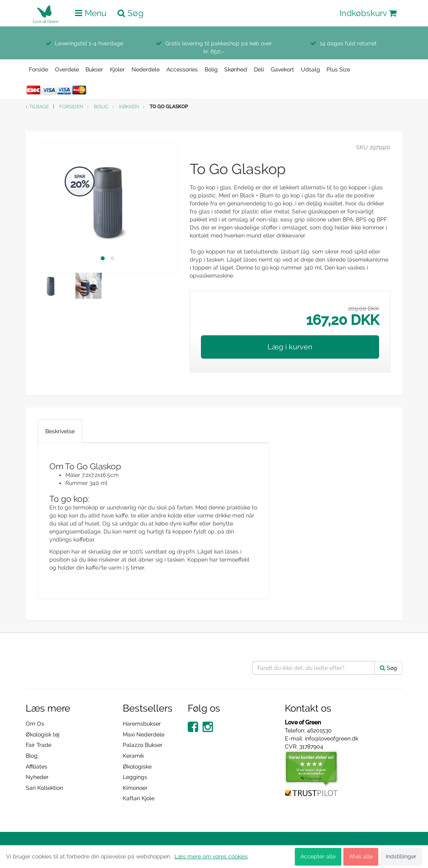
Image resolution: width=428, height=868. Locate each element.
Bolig (211, 69)
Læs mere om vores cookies (211, 856)
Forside (39, 69)
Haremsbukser (142, 724)
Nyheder (37, 777)
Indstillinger (401, 856)
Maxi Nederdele (144, 734)
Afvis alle (361, 856)
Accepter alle (318, 856)
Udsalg (310, 69)
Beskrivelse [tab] (60, 431)
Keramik (133, 756)
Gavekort (282, 69)
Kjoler (117, 69)
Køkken (129, 107)
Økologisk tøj (43, 734)
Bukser (94, 69)
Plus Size (338, 69)
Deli (259, 69)
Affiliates (37, 767)
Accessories (182, 69)
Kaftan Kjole (139, 798)
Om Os (35, 724)
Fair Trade (39, 745)
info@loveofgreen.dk (332, 738)
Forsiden (71, 107)
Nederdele (146, 69)
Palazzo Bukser (143, 745)
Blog (32, 756)
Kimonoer (135, 788)
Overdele (67, 69)
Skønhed (236, 69)
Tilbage (39, 107)
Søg (388, 668)
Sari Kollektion (44, 788)
